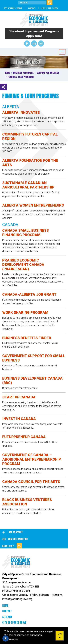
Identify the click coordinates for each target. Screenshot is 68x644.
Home (5, 606)
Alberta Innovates (21, 113)
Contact (32, 8)
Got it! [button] (60, 636)
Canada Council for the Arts (31, 482)
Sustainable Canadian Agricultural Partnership (28, 185)
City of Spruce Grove (13, 8)
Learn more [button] (12, 639)
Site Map (7, 617)
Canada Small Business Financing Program (26, 233)
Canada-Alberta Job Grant (29, 294)
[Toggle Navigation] (62, 52)
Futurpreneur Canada (24, 437)
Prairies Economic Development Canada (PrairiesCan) (23, 265)
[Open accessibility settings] (6, 638)
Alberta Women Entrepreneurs (33, 205)
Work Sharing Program (25, 313)
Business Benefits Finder (27, 338)
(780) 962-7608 (21, 591)
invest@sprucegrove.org (17, 599)
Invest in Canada (19, 419)
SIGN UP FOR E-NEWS (50, 8)
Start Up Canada (19, 397)
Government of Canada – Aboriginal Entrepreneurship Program (32, 459)
